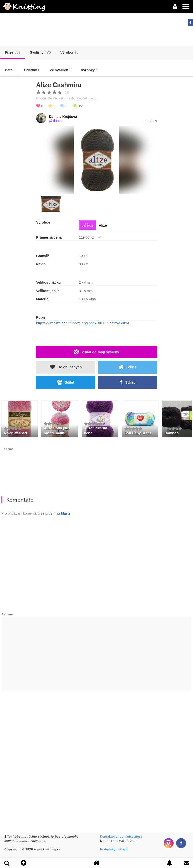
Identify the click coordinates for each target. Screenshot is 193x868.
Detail (10, 70)
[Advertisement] (96, 470)
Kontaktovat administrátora (121, 837)
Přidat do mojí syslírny (96, 352)
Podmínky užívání (114, 849)
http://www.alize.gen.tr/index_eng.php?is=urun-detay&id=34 (83, 323)
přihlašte (64, 513)
